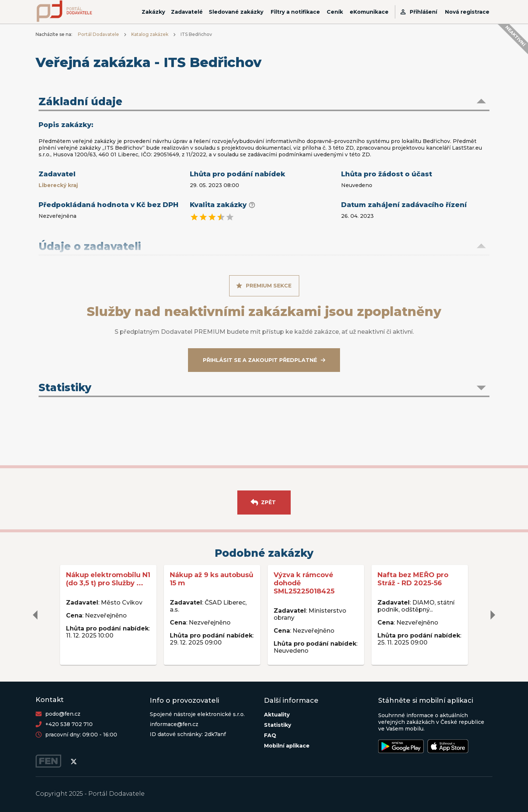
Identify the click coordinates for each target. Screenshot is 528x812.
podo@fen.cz (63, 714)
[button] (264, 102)
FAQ (270, 735)
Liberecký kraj (58, 185)
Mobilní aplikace (287, 746)
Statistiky (278, 725)
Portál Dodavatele (98, 34)
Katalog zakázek (150, 34)
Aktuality (277, 715)
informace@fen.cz (174, 724)
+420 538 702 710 (69, 724)
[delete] (36, 615)
